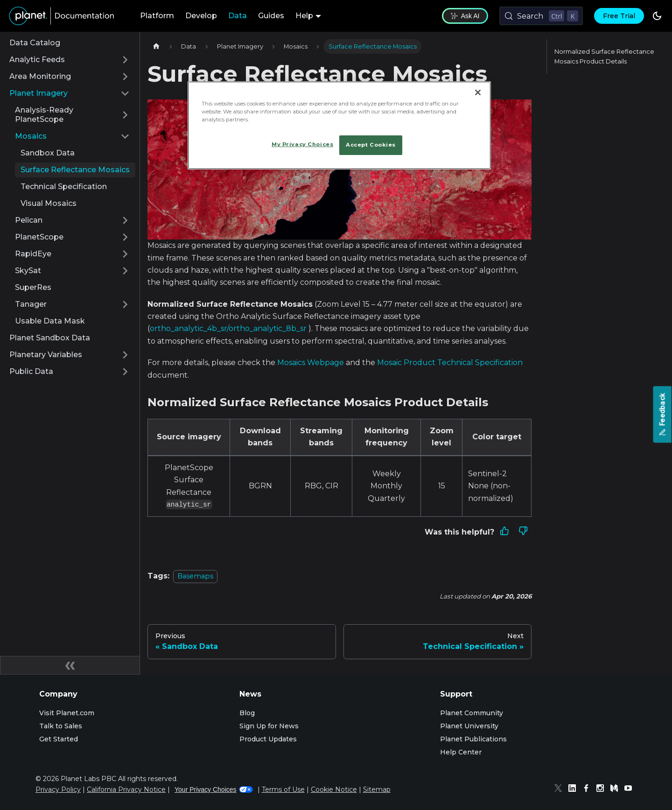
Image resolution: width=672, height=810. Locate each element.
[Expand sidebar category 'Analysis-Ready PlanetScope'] (125, 115)
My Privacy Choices (302, 144)
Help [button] (304, 16)
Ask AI (465, 16)
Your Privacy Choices (214, 789)
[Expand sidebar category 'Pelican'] (125, 220)
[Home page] (156, 46)
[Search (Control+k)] (541, 16)
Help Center (461, 752)
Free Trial (619, 16)
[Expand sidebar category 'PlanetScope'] (125, 237)
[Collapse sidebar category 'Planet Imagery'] (125, 93)
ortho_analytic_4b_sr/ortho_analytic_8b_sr (228, 328)
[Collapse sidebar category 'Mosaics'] (125, 136)
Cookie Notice (334, 789)
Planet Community (472, 713)
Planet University (469, 726)
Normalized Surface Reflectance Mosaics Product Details (604, 56)
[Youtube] (630, 789)
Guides (271, 16)
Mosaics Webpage (311, 363)
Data (238, 16)
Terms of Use (283, 789)
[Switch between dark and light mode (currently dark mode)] (657, 16)
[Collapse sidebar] (70, 665)
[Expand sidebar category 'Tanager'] (125, 304)
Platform (157, 16)
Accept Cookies (371, 145)
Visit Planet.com (67, 713)
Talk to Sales (61, 726)
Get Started (59, 739)
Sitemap (377, 789)
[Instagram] (602, 789)
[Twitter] (560, 789)
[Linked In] (574, 789)
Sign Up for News (269, 726)
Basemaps (195, 576)
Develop (201, 16)
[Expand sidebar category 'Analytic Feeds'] (125, 60)
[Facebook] (588, 789)
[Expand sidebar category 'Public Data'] (125, 372)
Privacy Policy (58, 789)
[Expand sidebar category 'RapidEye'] (125, 254)
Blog (247, 713)
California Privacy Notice (126, 789)
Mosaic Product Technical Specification (450, 363)
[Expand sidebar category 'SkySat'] (125, 271)
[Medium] (616, 789)
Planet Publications (473, 739)
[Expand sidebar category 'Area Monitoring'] (125, 77)
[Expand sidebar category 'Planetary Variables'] (125, 355)
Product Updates (268, 739)
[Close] (478, 92)
